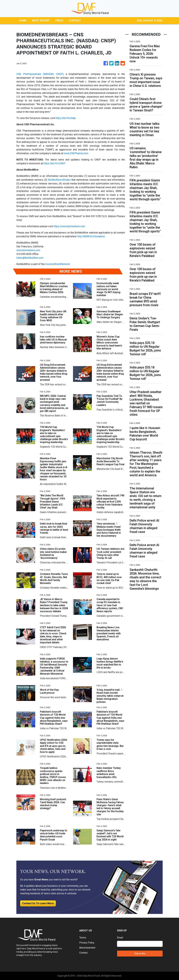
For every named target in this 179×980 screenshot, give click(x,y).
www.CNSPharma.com (76, 153)
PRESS (59, 21)
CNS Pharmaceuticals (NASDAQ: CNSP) (40, 74)
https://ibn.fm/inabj (66, 118)
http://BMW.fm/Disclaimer (92, 236)
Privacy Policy (87, 943)
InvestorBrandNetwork (58, 264)
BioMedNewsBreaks (59, 180)
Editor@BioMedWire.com (30, 258)
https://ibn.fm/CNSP (55, 163)
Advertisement (87, 948)
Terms (83, 938)
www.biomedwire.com (28, 250)
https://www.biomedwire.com (70, 226)
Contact (83, 953)
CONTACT (75, 21)
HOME (23, 21)
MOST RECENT (41, 21)
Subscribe (140, 953)
